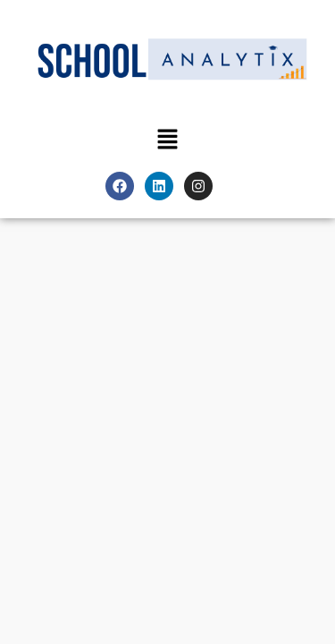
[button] (167, 140)
